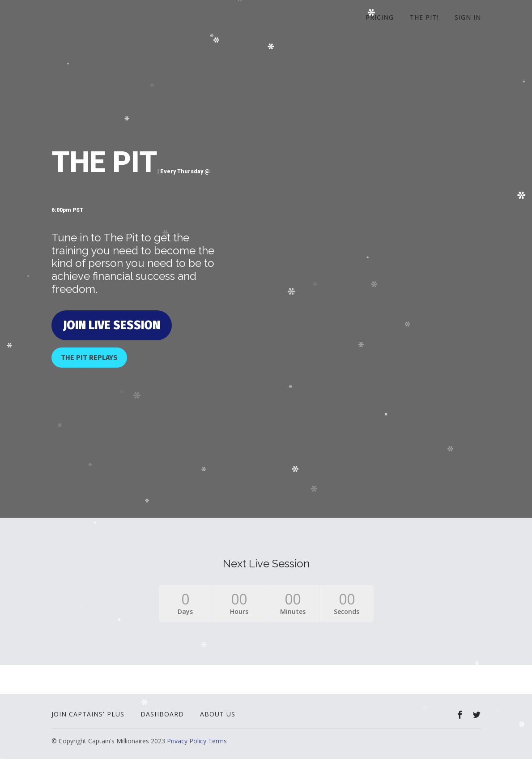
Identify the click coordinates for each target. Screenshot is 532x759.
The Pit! (424, 17)
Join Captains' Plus (88, 714)
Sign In (468, 17)
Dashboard (162, 714)
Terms (217, 741)
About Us (218, 714)
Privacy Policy (187, 741)
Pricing (380, 17)
